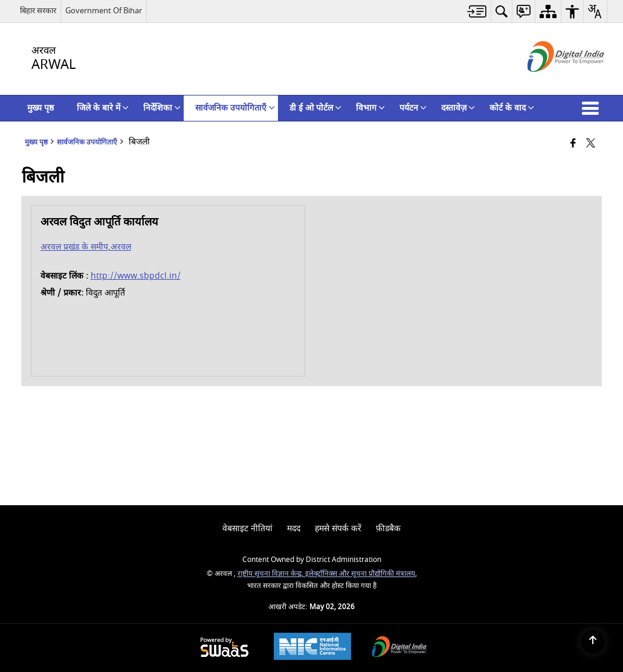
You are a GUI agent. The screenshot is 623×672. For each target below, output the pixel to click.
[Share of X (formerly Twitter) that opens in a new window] (591, 144)
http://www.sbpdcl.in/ (136, 276)
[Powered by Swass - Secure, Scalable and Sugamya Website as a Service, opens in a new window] (224, 648)
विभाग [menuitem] (370, 108)
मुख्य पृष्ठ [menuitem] (40, 108)
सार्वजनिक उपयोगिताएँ (87, 142)
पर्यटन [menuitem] (413, 108)
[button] (593, 108)
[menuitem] (477, 11)
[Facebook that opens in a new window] (573, 144)
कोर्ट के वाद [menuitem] (512, 108)
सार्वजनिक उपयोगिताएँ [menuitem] (235, 108)
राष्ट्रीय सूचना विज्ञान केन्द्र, (271, 574)
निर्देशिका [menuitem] (162, 108)
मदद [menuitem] (294, 528)
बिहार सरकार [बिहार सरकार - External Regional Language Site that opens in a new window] (38, 11)
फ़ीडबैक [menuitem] (388, 528)
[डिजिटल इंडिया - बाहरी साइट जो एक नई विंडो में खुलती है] (551, 82)
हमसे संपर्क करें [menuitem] (338, 528)
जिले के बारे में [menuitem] (103, 108)
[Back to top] (593, 642)
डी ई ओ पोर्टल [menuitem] (315, 108)
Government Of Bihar (104, 11)
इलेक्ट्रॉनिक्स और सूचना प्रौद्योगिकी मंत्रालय (360, 574)
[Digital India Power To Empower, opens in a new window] (399, 648)
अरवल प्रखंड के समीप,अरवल (86, 247)
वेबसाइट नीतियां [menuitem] (247, 528)
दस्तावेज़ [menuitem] (458, 108)
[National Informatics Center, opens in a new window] (312, 648)
